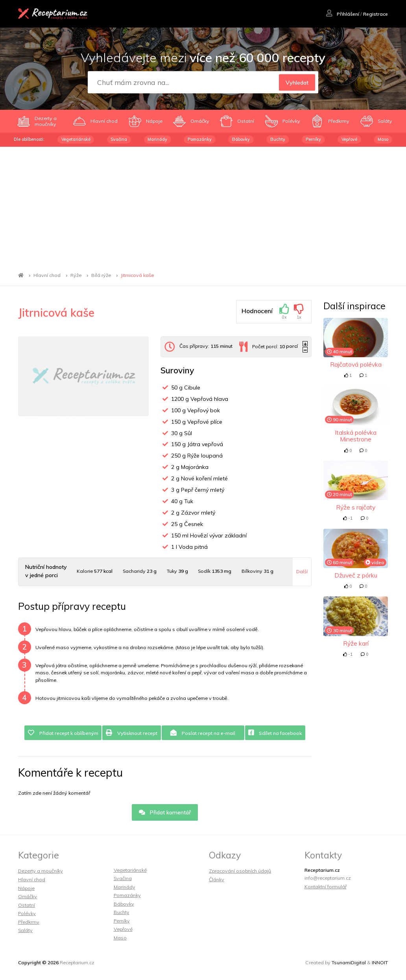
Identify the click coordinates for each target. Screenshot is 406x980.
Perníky (313, 139)
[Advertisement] (203, 206)
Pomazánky (200, 139)
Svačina (119, 139)
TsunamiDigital (349, 962)
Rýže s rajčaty (356, 507)
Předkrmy (29, 922)
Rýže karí (356, 643)
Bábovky (241, 139)
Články (217, 879)
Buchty (278, 139)
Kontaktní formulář (326, 887)
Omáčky (28, 896)
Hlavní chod (47, 275)
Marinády (157, 139)
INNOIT (380, 962)
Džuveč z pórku (356, 575)
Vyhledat (297, 83)
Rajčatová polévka (356, 364)
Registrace (376, 14)
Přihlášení (343, 14)
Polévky (27, 913)
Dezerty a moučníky (41, 871)
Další (302, 571)
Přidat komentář (165, 812)
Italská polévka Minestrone (356, 436)
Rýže (76, 275)
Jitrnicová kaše (137, 275)
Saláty (25, 930)
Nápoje (26, 888)
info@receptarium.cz (328, 878)
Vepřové (349, 139)
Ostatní (27, 905)
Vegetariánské (76, 139)
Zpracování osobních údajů (240, 871)
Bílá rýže (101, 275)
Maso (383, 139)
